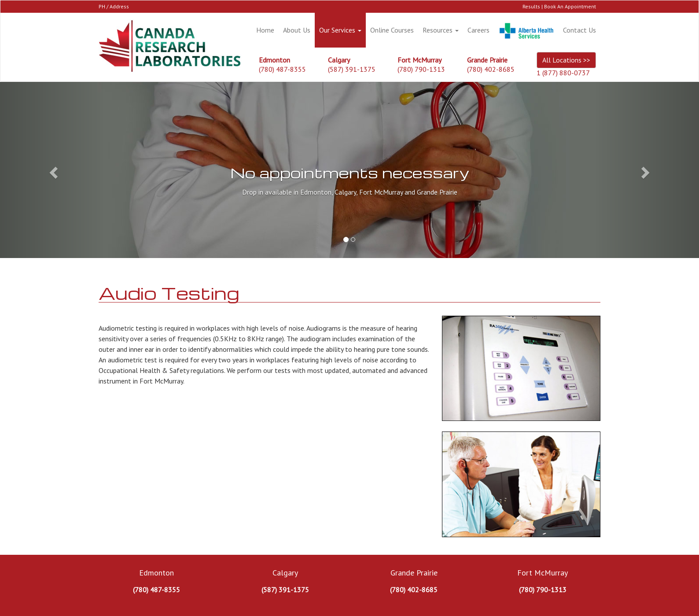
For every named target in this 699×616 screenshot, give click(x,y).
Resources (441, 30)
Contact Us (579, 30)
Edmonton (156, 573)
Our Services (340, 30)
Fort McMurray (543, 573)
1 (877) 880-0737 (563, 73)
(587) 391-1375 (352, 69)
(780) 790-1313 (421, 69)
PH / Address (114, 6)
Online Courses (392, 30)
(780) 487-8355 (282, 69)
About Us (297, 30)
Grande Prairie (414, 573)
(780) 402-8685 (491, 69)
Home (265, 30)
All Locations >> (566, 60)
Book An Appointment (570, 6)
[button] (52, 170)
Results (531, 6)
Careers (478, 30)
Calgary (285, 573)
